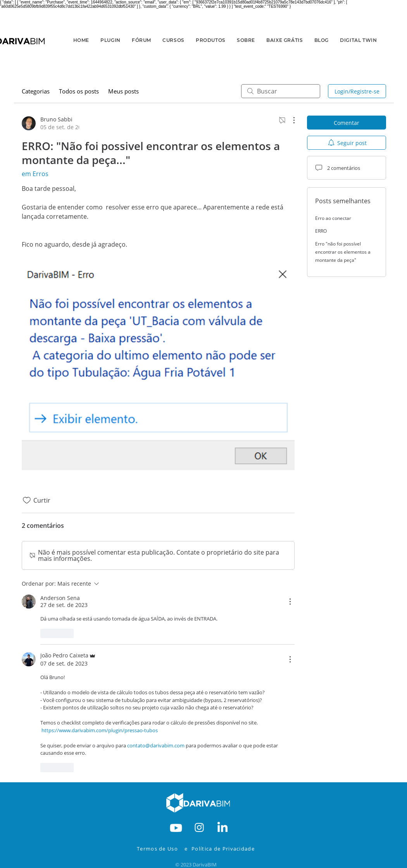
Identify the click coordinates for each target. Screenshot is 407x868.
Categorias (36, 91)
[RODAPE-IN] (222, 827)
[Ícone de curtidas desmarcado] (27, 500)
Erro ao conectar (333, 218)
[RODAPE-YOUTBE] (176, 827)
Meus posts (123, 91)
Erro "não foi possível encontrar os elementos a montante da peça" (343, 252)
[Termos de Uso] (159, 849)
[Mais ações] (290, 120)
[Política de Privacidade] (228, 849)
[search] (281, 91)
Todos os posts (79, 91)
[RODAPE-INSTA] (199, 827)
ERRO (321, 231)
